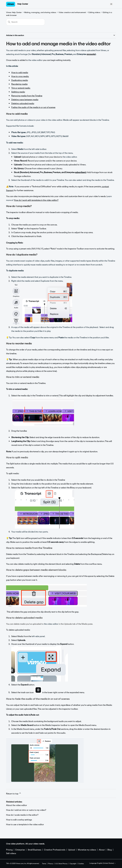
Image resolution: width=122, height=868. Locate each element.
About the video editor (16, 805)
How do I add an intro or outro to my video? (26, 810)
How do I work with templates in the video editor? (36, 200)
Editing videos (94, 12)
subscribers (80, 172)
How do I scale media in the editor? (22, 815)
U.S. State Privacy (61, 864)
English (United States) (107, 863)
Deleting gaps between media (25, 100)
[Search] (25, 22)
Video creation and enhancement (72, 12)
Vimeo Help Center (14, 12)
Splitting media (18, 92)
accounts (91, 54)
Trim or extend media (21, 88)
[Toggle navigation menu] (111, 4)
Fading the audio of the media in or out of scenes (33, 107)
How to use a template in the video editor (25, 824)
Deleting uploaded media (23, 103)
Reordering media (19, 84)
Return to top (14, 794)
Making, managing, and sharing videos (40, 12)
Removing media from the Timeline (27, 96)
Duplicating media (20, 80)
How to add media (20, 73)
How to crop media (20, 76)
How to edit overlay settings (19, 820)
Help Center (23, 4)
